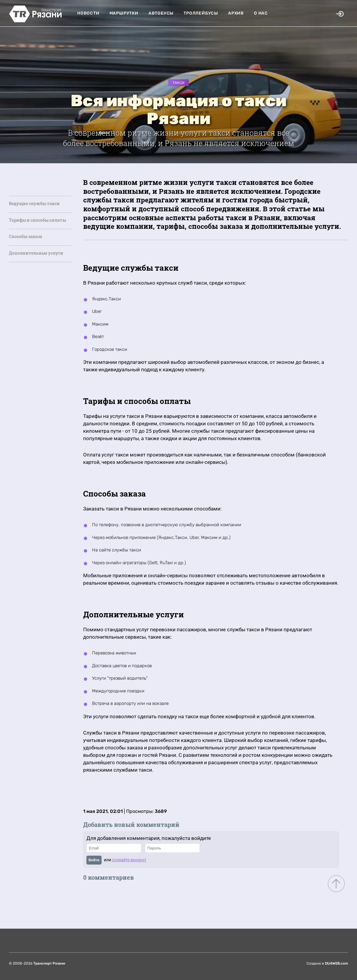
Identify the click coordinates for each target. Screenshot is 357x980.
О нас (261, 13)
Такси (178, 83)
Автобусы (161, 13)
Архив (236, 13)
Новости (88, 13)
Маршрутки (124, 13)
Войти (94, 860)
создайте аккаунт (129, 860)
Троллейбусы (201, 13)
